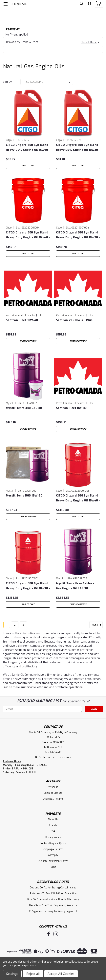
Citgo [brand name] (9, 140)
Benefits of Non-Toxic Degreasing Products (53, 905)
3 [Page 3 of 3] (23, 625)
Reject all (33, 974)
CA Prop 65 (53, 855)
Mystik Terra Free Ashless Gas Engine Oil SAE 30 (75, 586)
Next (97, 625)
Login (47, 793)
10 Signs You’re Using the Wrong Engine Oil (53, 911)
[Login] (89, 5)
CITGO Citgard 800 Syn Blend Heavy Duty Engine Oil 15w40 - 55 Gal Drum (78, 498)
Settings (12, 974)
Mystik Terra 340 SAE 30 (24, 408)
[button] (53, 42)
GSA (53, 831)
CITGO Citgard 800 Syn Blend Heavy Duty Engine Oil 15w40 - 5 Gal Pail (28, 235)
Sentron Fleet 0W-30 (71, 408)
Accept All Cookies (61, 974)
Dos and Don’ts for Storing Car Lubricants (53, 888)
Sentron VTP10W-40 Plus (74, 320)
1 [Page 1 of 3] (7, 625)
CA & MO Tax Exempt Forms (53, 861)
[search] (80, 5)
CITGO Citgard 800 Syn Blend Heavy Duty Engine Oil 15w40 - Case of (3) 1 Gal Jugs (28, 148)
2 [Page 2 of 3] (15, 625)
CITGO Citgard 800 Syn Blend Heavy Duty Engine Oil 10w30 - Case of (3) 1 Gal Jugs (78, 148)
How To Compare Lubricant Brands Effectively (53, 899)
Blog (53, 867)
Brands (53, 825)
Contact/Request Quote (53, 843)
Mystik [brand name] (10, 403)
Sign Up (58, 793)
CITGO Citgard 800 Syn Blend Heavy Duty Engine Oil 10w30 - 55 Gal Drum (28, 586)
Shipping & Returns (53, 799)
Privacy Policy (53, 837)
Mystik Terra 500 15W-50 (24, 496)
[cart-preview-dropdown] (98, 4)
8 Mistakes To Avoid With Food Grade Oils (53, 894)
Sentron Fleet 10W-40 (22, 320)
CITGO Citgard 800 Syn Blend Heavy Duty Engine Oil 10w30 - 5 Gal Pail (78, 235)
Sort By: (8, 82)
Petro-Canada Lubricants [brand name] (20, 315)
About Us (53, 820)
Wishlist (53, 787)
